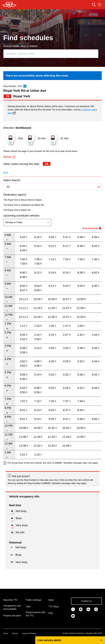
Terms (6, 633)
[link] (52, 76)
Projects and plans (12, 616)
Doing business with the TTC (36, 614)
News (51, 600)
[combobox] (51, 54)
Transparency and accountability (12, 607)
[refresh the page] (10, 157)
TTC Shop (54, 607)
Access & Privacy (29, 633)
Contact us (86, 601)
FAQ (51, 613)
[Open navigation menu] (100, 5)
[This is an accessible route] (25, 86)
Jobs (28, 607)
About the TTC (10, 600)
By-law (15, 633)
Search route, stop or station (20, 46)
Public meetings (34, 600)
